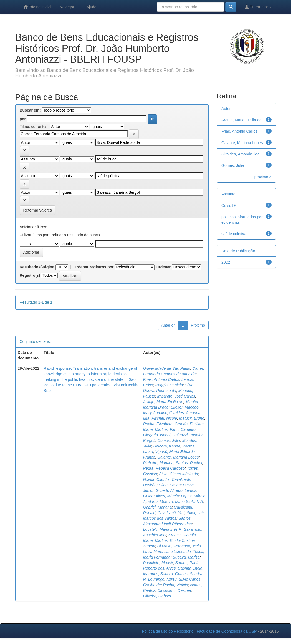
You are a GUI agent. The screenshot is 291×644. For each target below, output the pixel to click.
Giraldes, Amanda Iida (241, 154)
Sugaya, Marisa (186, 557)
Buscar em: (30, 110)
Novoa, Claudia (156, 479)
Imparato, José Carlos (176, 396)
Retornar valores (38, 210)
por (23, 119)
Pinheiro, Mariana (158, 463)
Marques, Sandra (158, 574)
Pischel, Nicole (164, 418)
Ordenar (163, 267)
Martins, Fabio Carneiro (175, 429)
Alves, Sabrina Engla (184, 568)
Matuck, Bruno (192, 418)
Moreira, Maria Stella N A (181, 502)
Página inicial (37, 7)
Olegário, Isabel (157, 435)
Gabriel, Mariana (158, 507)
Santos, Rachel (189, 463)
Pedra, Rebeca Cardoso (164, 468)
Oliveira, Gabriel (157, 596)
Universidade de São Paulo (167, 368)
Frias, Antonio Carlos (161, 379)
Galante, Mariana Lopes (178, 457)
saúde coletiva (234, 234)
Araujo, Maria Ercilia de (163, 402)
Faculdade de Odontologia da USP (227, 631)
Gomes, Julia (169, 441)
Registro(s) (30, 275)
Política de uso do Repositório (168, 631)
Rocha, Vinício (175, 585)
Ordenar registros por (94, 267)
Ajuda (92, 7)
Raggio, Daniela (169, 385)
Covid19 (228, 205)
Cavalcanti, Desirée (174, 590)
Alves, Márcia (167, 496)
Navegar (69, 7)
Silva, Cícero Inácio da (178, 474)
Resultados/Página (37, 267)
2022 (226, 262)
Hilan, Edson (170, 485)
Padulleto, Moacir (158, 563)
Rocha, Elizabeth (158, 424)
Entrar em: (258, 7)
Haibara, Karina (167, 446)
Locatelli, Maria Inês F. (162, 529)
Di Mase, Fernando (174, 546)
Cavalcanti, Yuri (171, 513)
